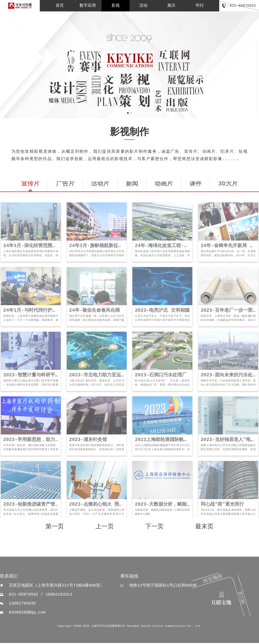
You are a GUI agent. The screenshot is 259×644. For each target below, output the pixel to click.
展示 (171, 6)
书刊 (199, 6)
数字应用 (88, 6)
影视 (116, 6)
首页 (60, 6)
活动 (143, 6)
